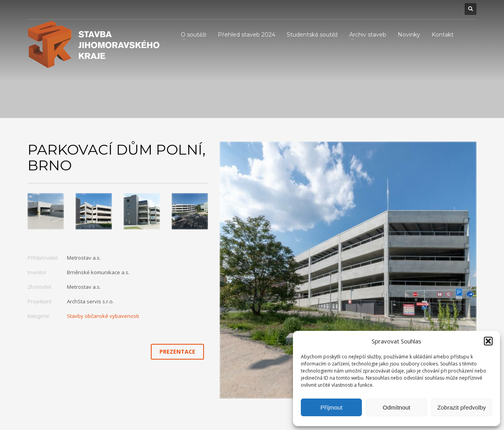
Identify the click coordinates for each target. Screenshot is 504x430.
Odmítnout (397, 407)
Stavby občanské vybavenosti (103, 316)
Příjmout (332, 407)
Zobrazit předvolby (462, 407)
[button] (488, 341)
